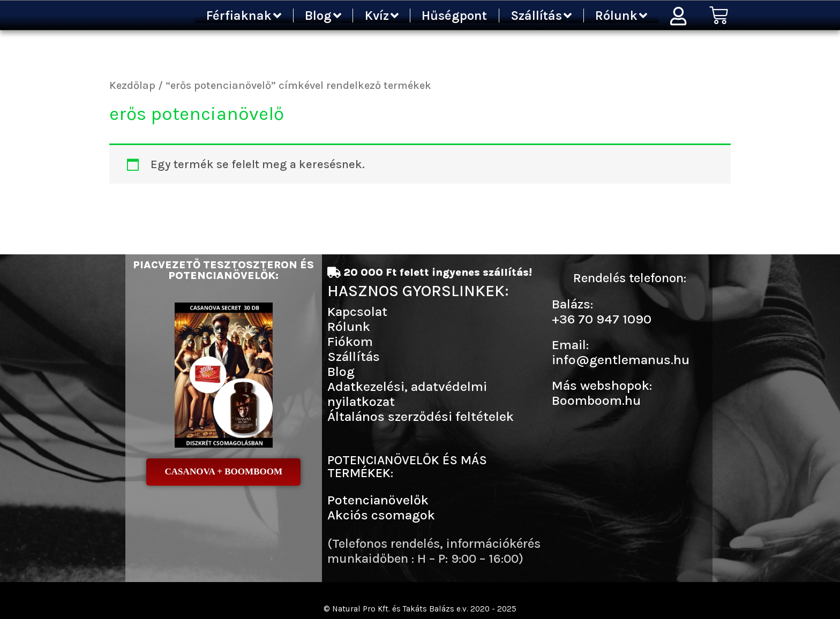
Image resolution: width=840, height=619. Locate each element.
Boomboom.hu (596, 400)
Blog (323, 16)
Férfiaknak (244, 16)
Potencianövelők (378, 500)
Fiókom (350, 341)
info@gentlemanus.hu (621, 360)
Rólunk (621, 16)
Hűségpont (454, 16)
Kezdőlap (132, 85)
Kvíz (382, 16)
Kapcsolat (357, 311)
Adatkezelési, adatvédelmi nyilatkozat (407, 394)
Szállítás (541, 16)
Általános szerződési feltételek (421, 416)
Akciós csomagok (381, 515)
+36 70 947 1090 (602, 319)
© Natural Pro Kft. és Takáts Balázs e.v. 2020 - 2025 (420, 609)
